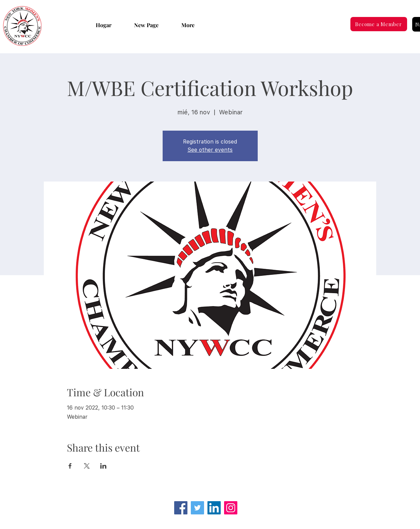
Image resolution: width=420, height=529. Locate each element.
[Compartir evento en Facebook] (70, 466)
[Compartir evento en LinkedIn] (103, 466)
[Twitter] (197, 508)
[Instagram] (231, 508)
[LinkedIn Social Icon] (214, 508)
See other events (210, 150)
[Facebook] (181, 508)
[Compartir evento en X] (87, 466)
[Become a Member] (379, 24)
